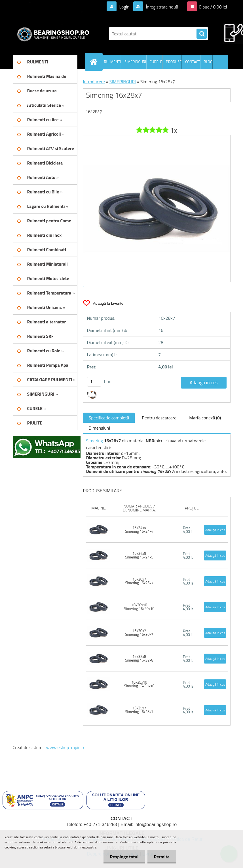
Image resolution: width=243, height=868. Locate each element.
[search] (202, 34)
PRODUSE (174, 62)
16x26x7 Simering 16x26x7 (139, 581)
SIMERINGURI (135, 62)
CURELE (156, 62)
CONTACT (193, 62)
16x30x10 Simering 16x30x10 (139, 607)
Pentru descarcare (159, 418)
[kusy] (94, 382)
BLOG (208, 62)
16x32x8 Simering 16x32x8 (139, 658)
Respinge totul (123, 857)
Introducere (94, 82)
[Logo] (52, 34)
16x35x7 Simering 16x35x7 (139, 710)
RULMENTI (113, 62)
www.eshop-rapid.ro (66, 747)
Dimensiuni (99, 428)
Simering (95, 441)
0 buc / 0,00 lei (213, 7)
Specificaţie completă (109, 418)
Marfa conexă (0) (205, 418)
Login (124, 7)
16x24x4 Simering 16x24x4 (139, 529)
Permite (161, 857)
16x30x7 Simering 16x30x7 (139, 633)
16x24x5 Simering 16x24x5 (139, 555)
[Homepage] (95, 62)
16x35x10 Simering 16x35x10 (139, 684)
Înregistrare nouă (161, 7)
